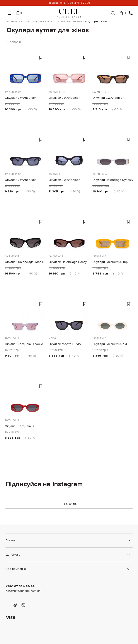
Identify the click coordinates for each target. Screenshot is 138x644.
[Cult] (69, 13)
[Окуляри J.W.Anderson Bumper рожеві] (69, 69)
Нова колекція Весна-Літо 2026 (69, 3)
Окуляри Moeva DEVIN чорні (69, 344)
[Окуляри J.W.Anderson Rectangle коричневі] (113, 69)
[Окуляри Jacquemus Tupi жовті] (113, 234)
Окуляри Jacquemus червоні (25, 426)
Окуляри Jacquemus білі (110, 344)
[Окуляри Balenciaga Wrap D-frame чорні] (25, 234)
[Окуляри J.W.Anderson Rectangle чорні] (25, 151)
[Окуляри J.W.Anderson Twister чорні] (69, 151)
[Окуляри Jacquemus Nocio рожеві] (25, 316)
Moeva (52, 338)
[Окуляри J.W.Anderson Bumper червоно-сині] (25, 69)
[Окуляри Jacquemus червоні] (25, 398)
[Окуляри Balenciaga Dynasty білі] (113, 151)
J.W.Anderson (13, 92)
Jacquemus (99, 256)
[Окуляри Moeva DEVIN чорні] (69, 316)
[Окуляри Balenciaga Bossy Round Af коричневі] (69, 234)
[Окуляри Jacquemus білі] (113, 316)
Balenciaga (99, 174)
